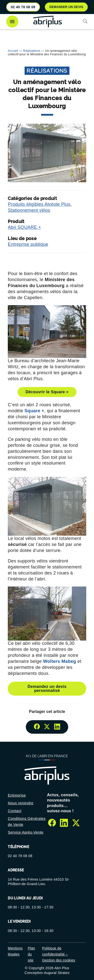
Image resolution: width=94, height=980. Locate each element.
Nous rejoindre (21, 803)
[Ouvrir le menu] (12, 22)
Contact (15, 811)
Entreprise (17, 795)
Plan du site (31, 954)
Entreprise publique (28, 244)
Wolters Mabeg (60, 661)
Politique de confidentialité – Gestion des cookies (59, 954)
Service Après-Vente (26, 832)
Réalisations (32, 51)
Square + (34, 411)
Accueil (13, 51)
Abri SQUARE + (24, 227)
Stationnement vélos (29, 210)
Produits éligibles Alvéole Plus (39, 204)
